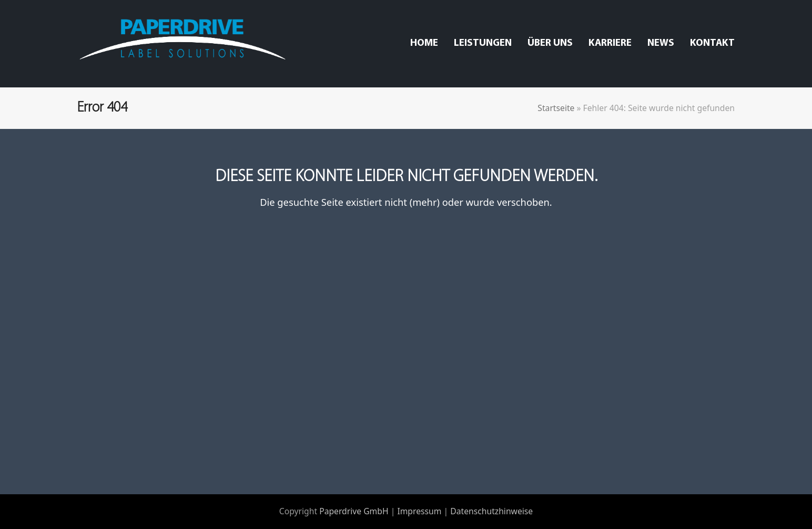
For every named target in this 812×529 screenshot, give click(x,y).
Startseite (556, 108)
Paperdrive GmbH (354, 511)
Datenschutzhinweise (491, 511)
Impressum (419, 511)
